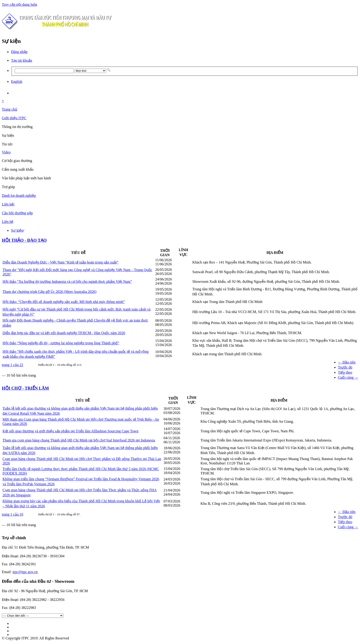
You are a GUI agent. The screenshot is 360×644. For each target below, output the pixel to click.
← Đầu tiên (347, 362)
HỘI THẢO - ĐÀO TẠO (24, 240)
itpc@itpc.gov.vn (25, 572)
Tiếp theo (345, 372)
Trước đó (345, 367)
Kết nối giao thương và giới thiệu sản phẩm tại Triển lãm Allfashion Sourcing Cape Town (70, 431)
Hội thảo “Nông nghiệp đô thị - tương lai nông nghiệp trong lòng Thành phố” (61, 343)
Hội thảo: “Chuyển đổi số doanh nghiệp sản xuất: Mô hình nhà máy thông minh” (64, 302)
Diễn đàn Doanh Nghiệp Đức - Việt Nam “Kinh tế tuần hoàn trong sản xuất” (60, 262)
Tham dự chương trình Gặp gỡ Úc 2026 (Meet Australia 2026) (49, 292)
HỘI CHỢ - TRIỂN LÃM (25, 388)
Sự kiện (17, 230)
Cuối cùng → (348, 377)
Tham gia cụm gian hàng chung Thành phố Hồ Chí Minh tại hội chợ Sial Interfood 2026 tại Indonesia (79, 440)
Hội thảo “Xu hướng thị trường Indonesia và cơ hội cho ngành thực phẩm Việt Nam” (67, 282)
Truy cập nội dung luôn (20, 4)
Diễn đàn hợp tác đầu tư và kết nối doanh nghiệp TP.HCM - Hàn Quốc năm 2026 (64, 333)
